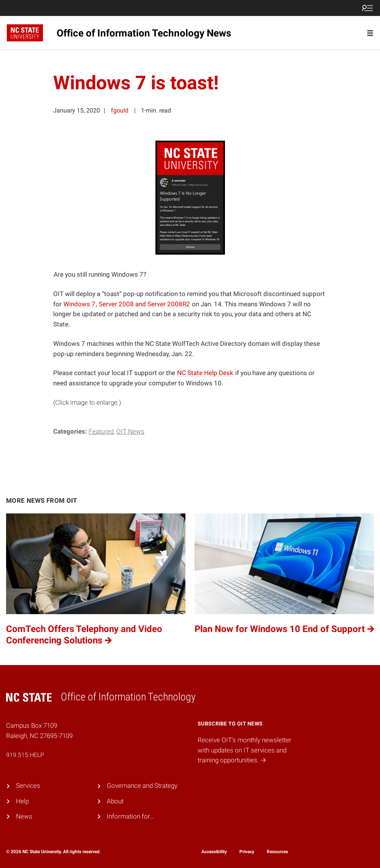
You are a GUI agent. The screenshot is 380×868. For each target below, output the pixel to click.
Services (28, 786)
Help (22, 801)
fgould (120, 110)
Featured (101, 432)
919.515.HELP (25, 755)
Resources (277, 852)
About (115, 801)
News (24, 817)
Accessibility (214, 852)
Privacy (247, 852)
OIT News (130, 432)
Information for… (130, 817)
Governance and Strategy (142, 786)
